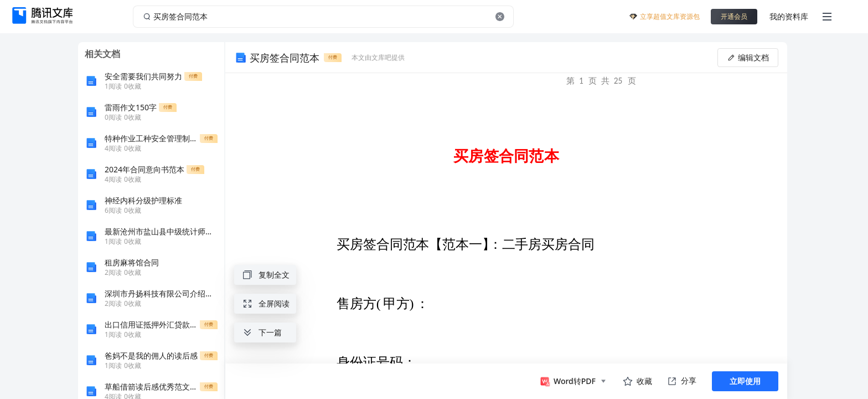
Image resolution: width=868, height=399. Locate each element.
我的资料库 (789, 16)
